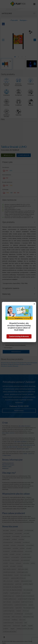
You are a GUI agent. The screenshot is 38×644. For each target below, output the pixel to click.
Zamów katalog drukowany (19, 336)
